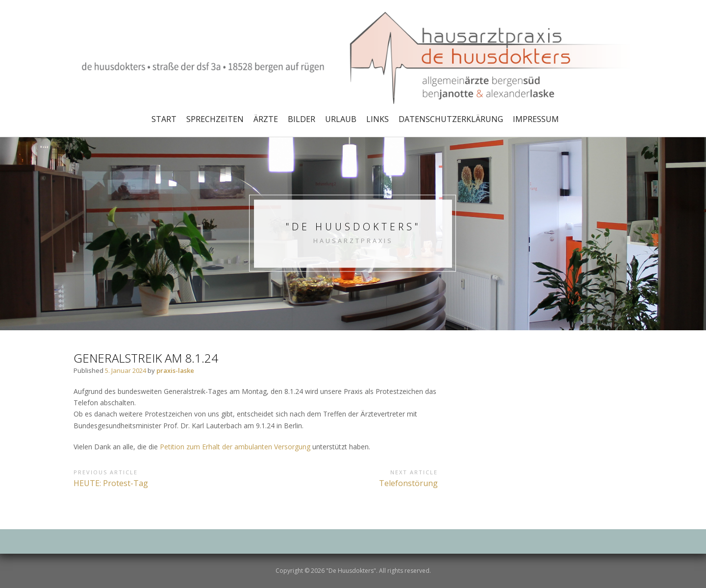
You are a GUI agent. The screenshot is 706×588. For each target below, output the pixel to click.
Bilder (302, 119)
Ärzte (266, 119)
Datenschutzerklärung (451, 119)
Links (378, 119)
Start (164, 119)
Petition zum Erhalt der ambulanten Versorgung (235, 447)
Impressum (536, 119)
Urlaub (341, 119)
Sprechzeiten (215, 119)
